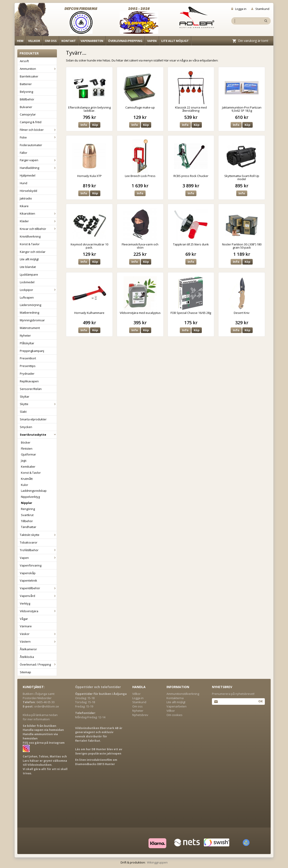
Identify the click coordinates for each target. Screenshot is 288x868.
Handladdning (38, 168)
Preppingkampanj (32, 351)
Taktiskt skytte (38, 535)
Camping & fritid (31, 122)
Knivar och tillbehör (38, 229)
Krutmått (27, 479)
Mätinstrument (30, 328)
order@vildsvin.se (47, 706)
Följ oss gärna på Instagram (44, 743)
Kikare (24, 206)
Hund (24, 183)
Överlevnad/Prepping (125, 41)
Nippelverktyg (30, 497)
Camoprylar (28, 114)
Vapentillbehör (38, 588)
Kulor (25, 485)
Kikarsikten (38, 213)
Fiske (38, 137)
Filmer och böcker (38, 130)
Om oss (51, 41)
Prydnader (27, 374)
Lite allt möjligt (175, 41)
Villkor (34, 41)
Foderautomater (31, 145)
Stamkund (260, 9)
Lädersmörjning (30, 305)
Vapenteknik (28, 580)
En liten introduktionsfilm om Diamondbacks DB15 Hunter (96, 762)
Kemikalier (28, 467)
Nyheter (25, 335)
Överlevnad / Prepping (38, 664)
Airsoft (24, 61)
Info (84, 125)
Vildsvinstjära (38, 611)
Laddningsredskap (34, 491)
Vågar (24, 619)
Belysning (26, 92)
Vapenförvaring (31, 565)
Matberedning (29, 313)
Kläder (38, 221)
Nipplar (27, 503)
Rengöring (28, 509)
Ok (260, 701)
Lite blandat (28, 267)
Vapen (152, 41)
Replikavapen (29, 381)
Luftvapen (27, 297)
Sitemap (25, 672)
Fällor (24, 153)
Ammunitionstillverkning (183, 694)
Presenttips (28, 366)
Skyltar (25, 397)
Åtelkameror (28, 649)
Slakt (23, 412)
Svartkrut (27, 515)
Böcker (26, 442)
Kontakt (69, 41)
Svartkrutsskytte (38, 435)
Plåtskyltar (27, 343)
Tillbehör (27, 521)
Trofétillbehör (38, 550)
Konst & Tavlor (30, 244)
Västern (38, 641)
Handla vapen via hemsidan (43, 730)
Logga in (239, 9)
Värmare (26, 626)
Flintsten (27, 449)
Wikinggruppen (157, 862)
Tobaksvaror (29, 542)
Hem (20, 41)
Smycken (26, 427)
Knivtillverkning (30, 236)
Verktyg (25, 603)
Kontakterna (175, 698)
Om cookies (174, 715)
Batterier (26, 84)
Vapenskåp (28, 573)
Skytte (38, 404)
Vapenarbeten (92, 41)
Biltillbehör (27, 99)
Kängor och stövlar (33, 252)
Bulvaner (26, 107)
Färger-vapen (38, 160)
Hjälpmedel (28, 175)
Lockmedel (27, 282)
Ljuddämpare (29, 274)
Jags (24, 460)
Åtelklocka (27, 657)
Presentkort (28, 358)
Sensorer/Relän (31, 389)
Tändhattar (29, 527)
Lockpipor (38, 290)
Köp (95, 125)
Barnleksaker (29, 76)
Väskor (38, 634)
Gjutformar (28, 454)
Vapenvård (38, 596)
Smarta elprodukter (33, 419)
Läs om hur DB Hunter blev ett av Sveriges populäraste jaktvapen (99, 751)
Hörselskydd (28, 191)
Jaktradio (26, 198)
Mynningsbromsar (32, 320)
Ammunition (38, 69)
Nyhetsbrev (140, 715)
